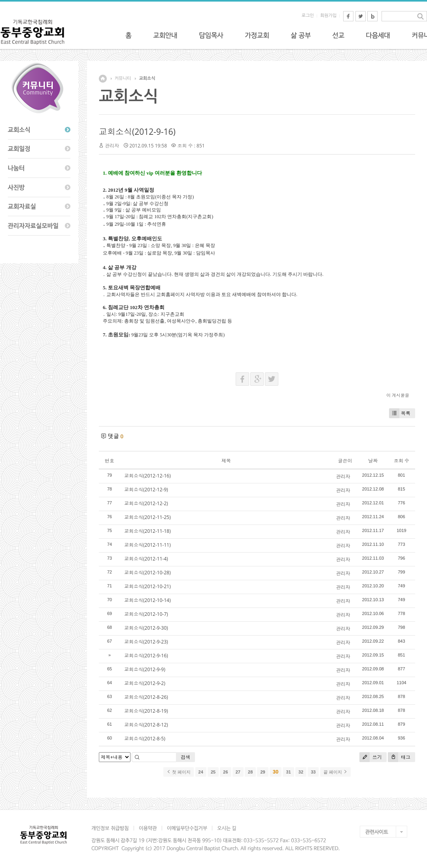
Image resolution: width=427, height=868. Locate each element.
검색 (185, 757)
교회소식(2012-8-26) (146, 697)
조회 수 (401, 461)
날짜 (373, 461)
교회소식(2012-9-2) (145, 683)
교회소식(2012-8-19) (146, 711)
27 (238, 772)
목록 (400, 413)
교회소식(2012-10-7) (146, 614)
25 (213, 772)
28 (250, 772)
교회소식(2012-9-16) (137, 132)
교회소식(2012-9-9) (145, 669)
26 (225, 772)
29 (263, 772)
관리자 (112, 146)
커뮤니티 (123, 78)
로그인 (308, 16)
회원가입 (328, 16)
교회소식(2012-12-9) (146, 490)
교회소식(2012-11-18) (147, 531)
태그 (399, 757)
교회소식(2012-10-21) (147, 586)
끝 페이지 (335, 772)
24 (201, 772)
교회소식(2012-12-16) (147, 476)
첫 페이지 (179, 772)
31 (288, 772)
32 (301, 772)
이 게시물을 (398, 395)
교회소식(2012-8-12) (146, 725)
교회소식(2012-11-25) (147, 517)
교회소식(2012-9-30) (146, 628)
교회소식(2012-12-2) (146, 503)
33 (313, 772)
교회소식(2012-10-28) (147, 573)
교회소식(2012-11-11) (147, 545)
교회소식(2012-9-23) (146, 642)
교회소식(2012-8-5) (145, 739)
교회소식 (147, 78)
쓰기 (371, 757)
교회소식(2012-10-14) (147, 600)
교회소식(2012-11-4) (146, 559)
